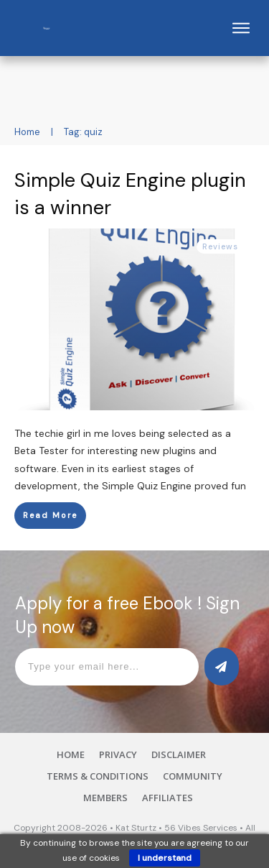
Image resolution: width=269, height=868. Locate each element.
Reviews (220, 246)
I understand (165, 858)
